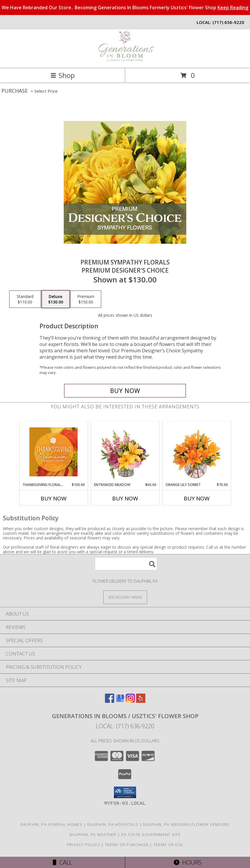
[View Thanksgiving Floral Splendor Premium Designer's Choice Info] (53, 452)
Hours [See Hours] (188, 862)
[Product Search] (126, 564)
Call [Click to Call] (62, 862)
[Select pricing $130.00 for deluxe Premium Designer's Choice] (56, 299)
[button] (125, 792)
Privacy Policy (83, 845)
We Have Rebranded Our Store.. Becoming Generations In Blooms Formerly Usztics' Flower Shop (125, 8)
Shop (63, 75)
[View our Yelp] (141, 701)
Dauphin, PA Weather (93, 835)
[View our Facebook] (110, 701)
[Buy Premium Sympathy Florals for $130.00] (125, 391)
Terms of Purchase (127, 845)
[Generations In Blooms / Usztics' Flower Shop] (125, 60)
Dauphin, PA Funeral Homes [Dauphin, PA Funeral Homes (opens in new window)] (52, 824)
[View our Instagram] (130, 701)
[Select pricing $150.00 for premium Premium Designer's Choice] (86, 299)
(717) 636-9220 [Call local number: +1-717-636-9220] (228, 22)
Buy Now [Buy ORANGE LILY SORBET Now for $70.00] (197, 498)
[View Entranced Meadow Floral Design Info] (125, 452)
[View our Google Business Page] (120, 701)
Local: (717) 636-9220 (125, 726)
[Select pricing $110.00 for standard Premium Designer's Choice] (25, 299)
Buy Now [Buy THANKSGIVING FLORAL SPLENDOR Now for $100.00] (54, 498)
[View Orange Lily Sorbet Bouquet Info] (197, 452)
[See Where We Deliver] (125, 597)
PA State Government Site (151, 835)
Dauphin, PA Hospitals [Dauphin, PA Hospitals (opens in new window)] (113, 824)
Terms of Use (168, 845)
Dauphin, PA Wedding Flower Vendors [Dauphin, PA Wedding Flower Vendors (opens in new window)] (186, 824)
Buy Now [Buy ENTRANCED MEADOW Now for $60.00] (125, 498)
